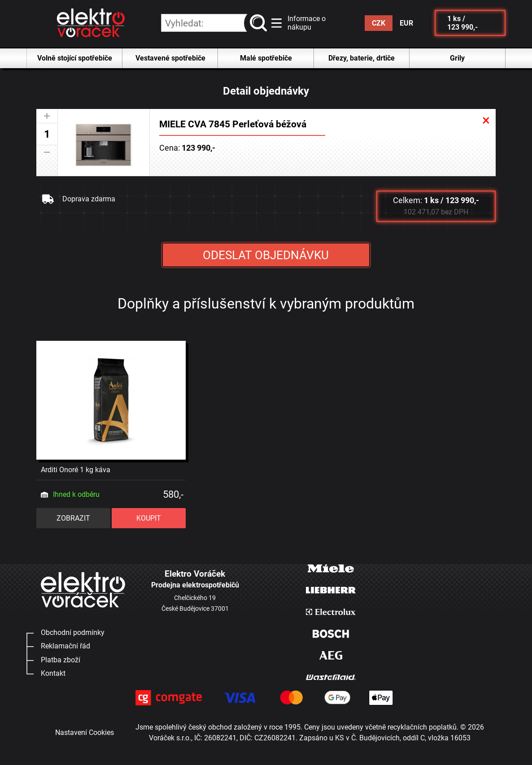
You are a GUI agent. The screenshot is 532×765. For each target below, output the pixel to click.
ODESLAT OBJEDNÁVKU (266, 255)
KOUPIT (149, 518)
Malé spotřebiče (266, 58)
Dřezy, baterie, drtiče (362, 58)
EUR (406, 23)
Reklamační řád (65, 646)
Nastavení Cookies (85, 732)
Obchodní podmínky (73, 632)
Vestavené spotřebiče (170, 58)
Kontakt (53, 673)
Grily (457, 58)
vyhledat (260, 23)
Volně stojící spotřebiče (75, 58)
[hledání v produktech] (214, 23)
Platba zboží (61, 660)
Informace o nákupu (307, 23)
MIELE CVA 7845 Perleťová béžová (233, 124)
